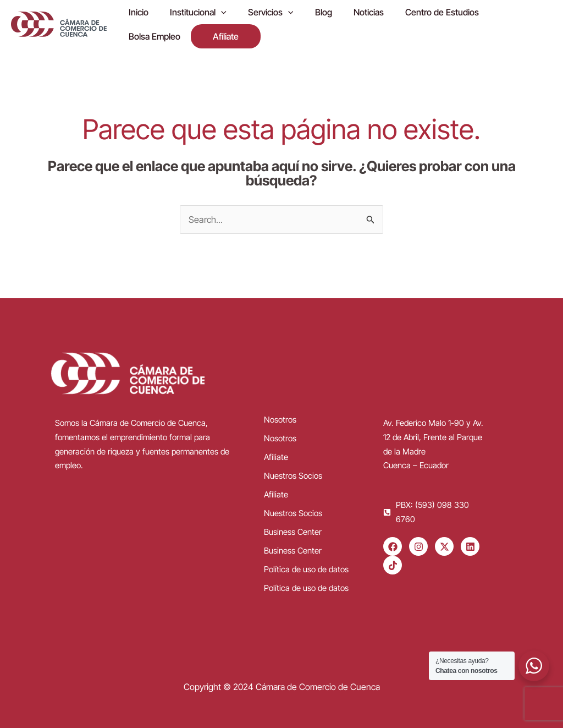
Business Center (293, 528)
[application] (215, 13)
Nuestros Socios (293, 472)
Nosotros (280, 416)
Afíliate (276, 453)
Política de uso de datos (306, 565)
